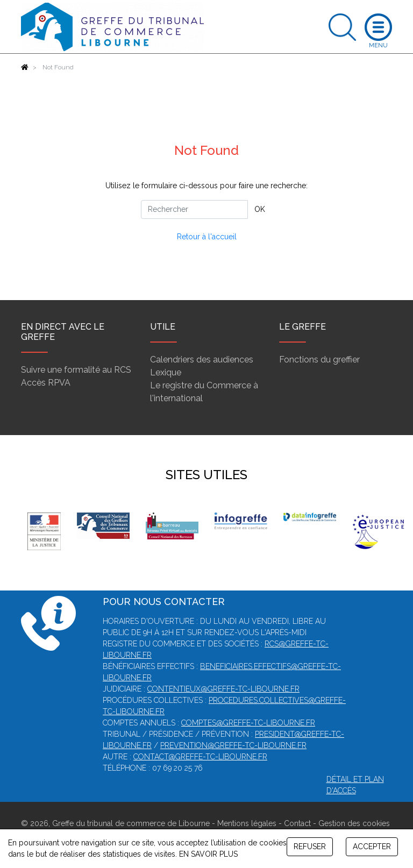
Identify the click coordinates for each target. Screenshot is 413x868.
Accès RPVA (46, 383)
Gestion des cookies (354, 823)
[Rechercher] (194, 209)
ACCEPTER (372, 846)
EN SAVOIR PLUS (208, 854)
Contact (297, 823)
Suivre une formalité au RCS (76, 370)
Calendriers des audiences (202, 360)
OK (260, 209)
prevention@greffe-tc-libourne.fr (233, 745)
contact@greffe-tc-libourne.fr (200, 757)
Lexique (166, 372)
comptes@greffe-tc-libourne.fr (248, 723)
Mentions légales (247, 823)
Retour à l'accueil (207, 237)
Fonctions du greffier (319, 360)
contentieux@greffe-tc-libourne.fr (223, 689)
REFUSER (310, 846)
